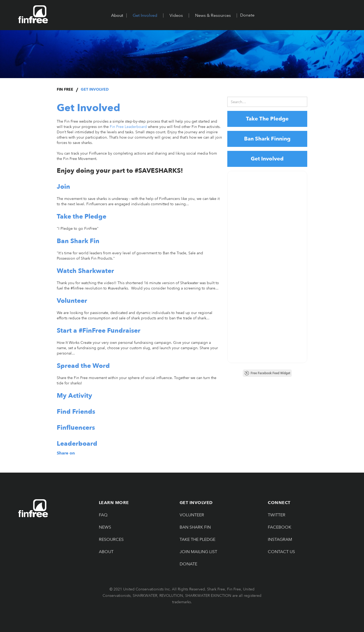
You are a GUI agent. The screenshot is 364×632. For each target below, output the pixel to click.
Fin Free (65, 89)
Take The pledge (197, 540)
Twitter (277, 515)
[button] (117, 15)
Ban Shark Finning (267, 139)
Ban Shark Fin (195, 527)
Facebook (280, 527)
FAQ (103, 515)
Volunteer (192, 515)
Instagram (280, 540)
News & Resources (213, 15)
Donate (247, 15)
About (106, 552)
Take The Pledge (267, 119)
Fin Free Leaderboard (128, 127)
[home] (33, 14)
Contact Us (281, 552)
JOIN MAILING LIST (198, 552)
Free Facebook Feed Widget (267, 373)
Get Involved (145, 15)
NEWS (105, 527)
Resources (111, 540)
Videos (176, 15)
